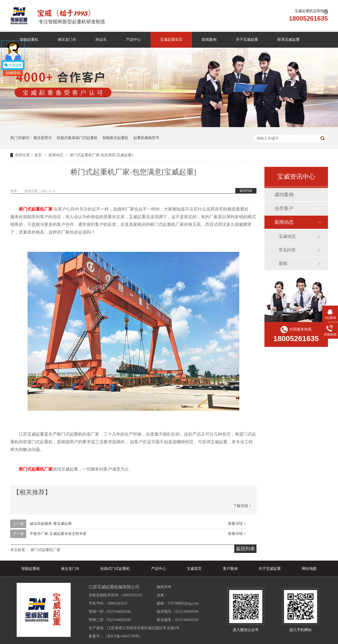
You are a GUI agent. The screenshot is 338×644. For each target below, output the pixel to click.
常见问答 (287, 250)
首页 (39, 155)
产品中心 (133, 40)
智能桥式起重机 (115, 138)
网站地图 (309, 569)
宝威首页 (194, 569)
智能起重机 (29, 40)
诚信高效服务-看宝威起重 (51, 524)
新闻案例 (209, 40)
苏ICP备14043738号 (123, 636)
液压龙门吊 (67, 40)
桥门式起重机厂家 (46, 550)
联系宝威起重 (289, 40)
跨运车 (101, 40)
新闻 (283, 263)
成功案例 (284, 195)
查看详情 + (237, 524)
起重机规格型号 (146, 138)
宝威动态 (287, 236)
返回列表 (246, 191)
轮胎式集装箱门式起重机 (77, 138)
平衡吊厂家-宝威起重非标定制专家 (58, 534)
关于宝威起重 (247, 40)
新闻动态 (56, 155)
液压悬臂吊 (43, 138)
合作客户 (284, 208)
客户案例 (230, 569)
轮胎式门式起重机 (115, 569)
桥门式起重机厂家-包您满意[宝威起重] (101, 155)
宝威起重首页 (171, 40)
